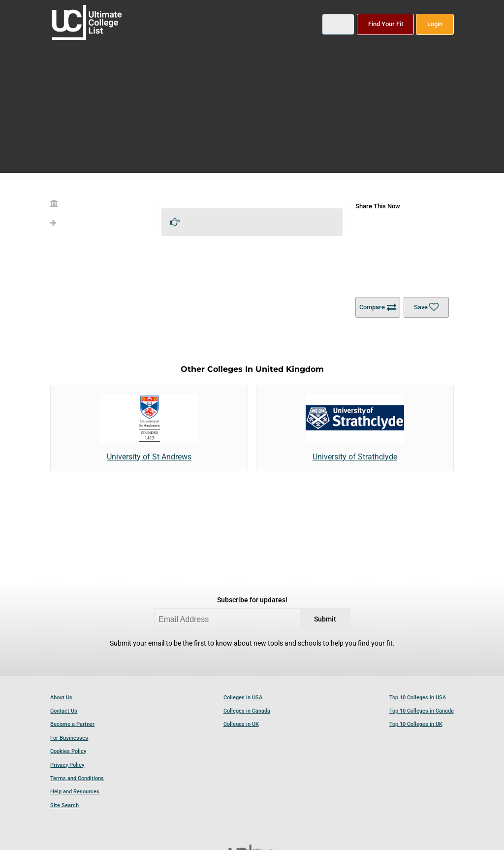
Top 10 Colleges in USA (418, 698)
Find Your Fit (386, 24)
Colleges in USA (243, 698)
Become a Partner (72, 724)
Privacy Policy (67, 765)
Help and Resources (75, 792)
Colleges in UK (241, 724)
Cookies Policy (68, 751)
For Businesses (69, 738)
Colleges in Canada (247, 711)
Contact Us (64, 711)
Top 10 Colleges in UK (416, 724)
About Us (61, 698)
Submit (325, 619)
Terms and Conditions (77, 778)
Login (435, 24)
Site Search (64, 805)
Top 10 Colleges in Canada (422, 711)
